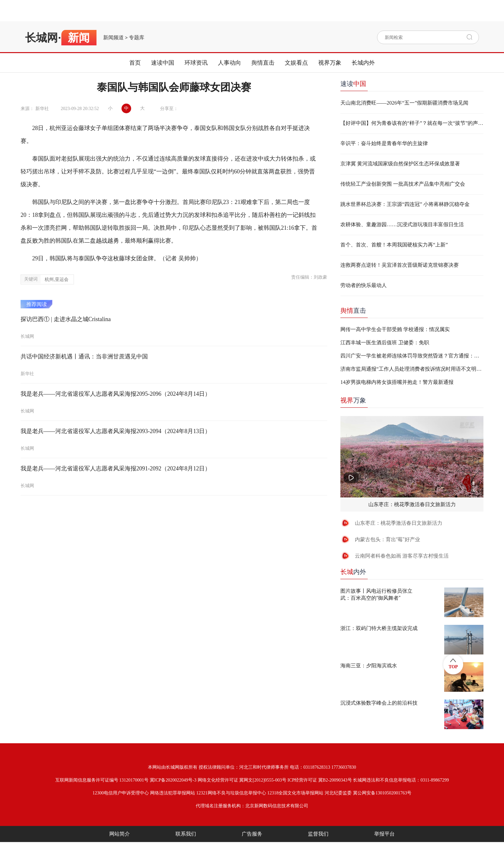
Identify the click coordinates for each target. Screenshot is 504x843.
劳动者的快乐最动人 (364, 285)
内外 (353, 572)
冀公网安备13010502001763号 (382, 793)
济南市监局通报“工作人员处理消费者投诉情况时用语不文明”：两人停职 (412, 369)
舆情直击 (263, 63)
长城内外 (363, 63)
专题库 (137, 38)
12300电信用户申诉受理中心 (121, 793)
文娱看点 (296, 63)
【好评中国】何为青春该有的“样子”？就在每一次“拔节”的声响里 (412, 123)
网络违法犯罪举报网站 (173, 793)
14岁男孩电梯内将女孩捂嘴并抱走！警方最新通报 (397, 382)
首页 (135, 63)
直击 (353, 310)
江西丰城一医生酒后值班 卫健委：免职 (385, 343)
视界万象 (330, 63)
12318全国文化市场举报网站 (295, 793)
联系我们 (186, 834)
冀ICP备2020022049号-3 (173, 780)
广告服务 (252, 834)
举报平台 (384, 834)
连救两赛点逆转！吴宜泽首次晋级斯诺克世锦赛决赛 (400, 265)
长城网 (41, 38)
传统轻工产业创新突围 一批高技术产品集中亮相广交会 (403, 184)
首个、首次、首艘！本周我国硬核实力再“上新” (394, 245)
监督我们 (318, 834)
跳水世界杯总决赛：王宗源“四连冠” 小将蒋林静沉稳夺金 (405, 204)
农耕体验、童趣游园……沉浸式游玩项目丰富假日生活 (402, 224)
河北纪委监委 (338, 793)
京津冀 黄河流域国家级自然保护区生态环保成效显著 (400, 164)
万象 (353, 400)
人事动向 (230, 63)
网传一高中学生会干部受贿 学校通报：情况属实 (395, 329)
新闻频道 (113, 38)
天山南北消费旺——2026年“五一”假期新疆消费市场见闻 (404, 103)
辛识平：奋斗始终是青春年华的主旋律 (384, 143)
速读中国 (163, 63)
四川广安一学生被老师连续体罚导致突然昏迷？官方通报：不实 (412, 356)
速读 (353, 84)
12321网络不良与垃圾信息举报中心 (231, 793)
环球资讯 (196, 63)
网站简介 (120, 834)
